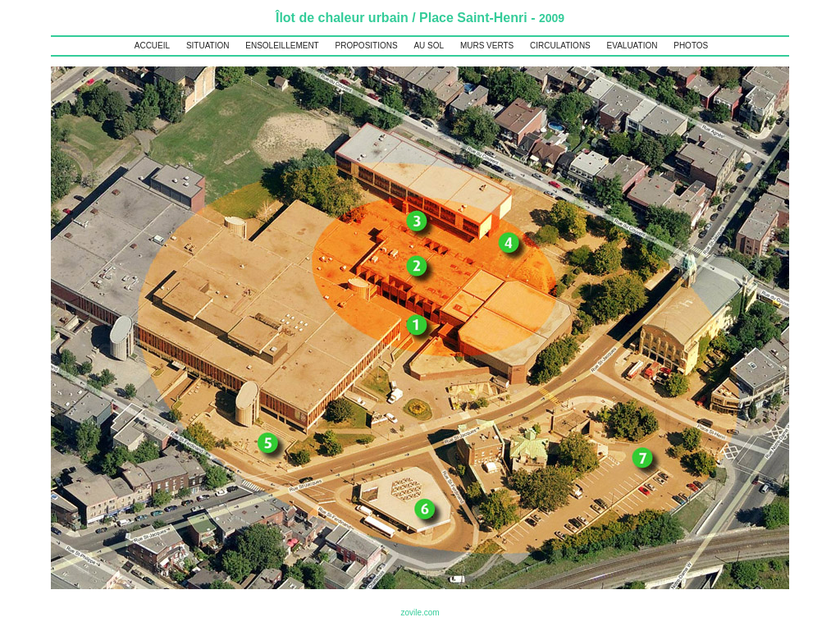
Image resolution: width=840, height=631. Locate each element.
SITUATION (208, 46)
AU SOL (429, 46)
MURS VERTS (487, 46)
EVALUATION (632, 46)
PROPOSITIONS (367, 46)
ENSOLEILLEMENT (282, 46)
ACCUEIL (152, 46)
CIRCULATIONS (560, 46)
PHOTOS (691, 46)
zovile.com (420, 613)
